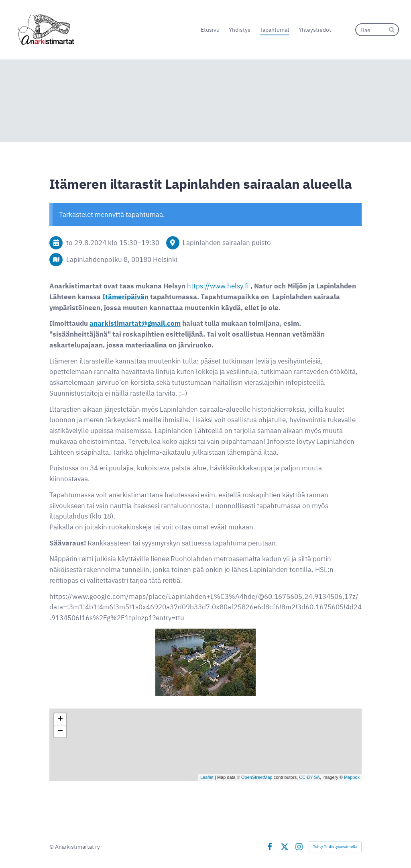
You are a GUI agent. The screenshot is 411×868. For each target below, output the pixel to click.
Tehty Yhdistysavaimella (335, 847)
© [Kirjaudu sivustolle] (52, 847)
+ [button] (60, 719)
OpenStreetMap (257, 777)
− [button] (60, 731)
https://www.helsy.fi (218, 286)
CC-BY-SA (309, 777)
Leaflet (207, 777)
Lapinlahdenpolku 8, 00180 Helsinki (122, 259)
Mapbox (352, 777)
